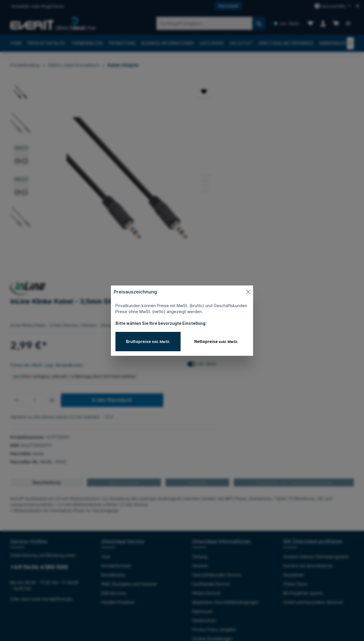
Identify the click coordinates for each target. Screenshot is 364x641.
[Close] (248, 292)
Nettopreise (216, 341)
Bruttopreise (148, 341)
